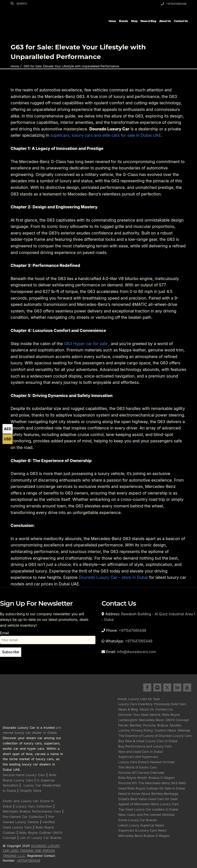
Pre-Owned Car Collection (24, 817)
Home (112, 21)
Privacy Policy (142, 730)
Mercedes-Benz (151, 720)
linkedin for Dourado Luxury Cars (177, 687)
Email (48, 636)
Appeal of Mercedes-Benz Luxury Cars (148, 804)
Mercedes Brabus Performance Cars (32, 811)
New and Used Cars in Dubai (140, 752)
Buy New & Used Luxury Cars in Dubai (148, 741)
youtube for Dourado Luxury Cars (187, 687)
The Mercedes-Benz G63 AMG (162, 783)
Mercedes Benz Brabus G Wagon (144, 836)
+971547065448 (174, 4)
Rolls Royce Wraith (133, 778)
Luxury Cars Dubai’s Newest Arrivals (146, 762)
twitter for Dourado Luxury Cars (167, 687)
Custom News (165, 730)
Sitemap (184, 730)
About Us (165, 21)
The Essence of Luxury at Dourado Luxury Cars (155, 736)
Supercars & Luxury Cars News (142, 830)
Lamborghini (128, 720)
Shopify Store (31, 791)
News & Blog (149, 21)
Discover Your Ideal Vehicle (139, 715)
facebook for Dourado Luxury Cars (147, 687)
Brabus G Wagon (162, 778)
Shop (134, 21)
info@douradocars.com (137, 652)
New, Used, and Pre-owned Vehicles (146, 815)
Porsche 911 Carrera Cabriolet (141, 773)
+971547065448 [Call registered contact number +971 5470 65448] (28, 861)
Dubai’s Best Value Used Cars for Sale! (148, 799)
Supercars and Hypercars (138, 757)
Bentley (136, 725)
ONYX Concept (177, 720)
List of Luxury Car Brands (41, 838)
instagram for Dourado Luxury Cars (157, 687)
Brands (124, 21)
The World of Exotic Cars (138, 767)
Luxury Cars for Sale (144, 699)
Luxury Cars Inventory (135, 704)
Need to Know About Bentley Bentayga (148, 794)
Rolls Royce (171, 715)
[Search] (13, 3)
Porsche (149, 725)
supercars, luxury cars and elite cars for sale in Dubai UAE (106, 135)
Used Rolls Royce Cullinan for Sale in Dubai (152, 788)
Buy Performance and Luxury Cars (145, 746)
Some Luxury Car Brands (138, 820)
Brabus (163, 725)
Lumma (124, 730)
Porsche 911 (127, 783)
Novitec (176, 725)
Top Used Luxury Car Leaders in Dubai (148, 809)
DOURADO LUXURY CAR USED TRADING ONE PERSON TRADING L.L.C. (31, 851)
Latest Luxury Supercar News (141, 825)
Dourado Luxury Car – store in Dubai (113, 577)
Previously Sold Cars (170, 704)
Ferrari (123, 725)
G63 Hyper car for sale (86, 344)
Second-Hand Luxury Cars (24, 775)
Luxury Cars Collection (34, 806)
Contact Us (181, 21)
